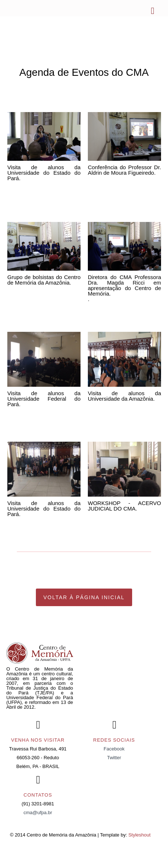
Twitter (114, 758)
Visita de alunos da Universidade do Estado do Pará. (44, 173)
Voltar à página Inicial (84, 597)
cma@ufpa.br (38, 813)
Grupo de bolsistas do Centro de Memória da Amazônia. (44, 280)
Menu (152, 11)
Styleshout (140, 835)
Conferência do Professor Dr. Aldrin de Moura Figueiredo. (124, 170)
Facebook (114, 749)
